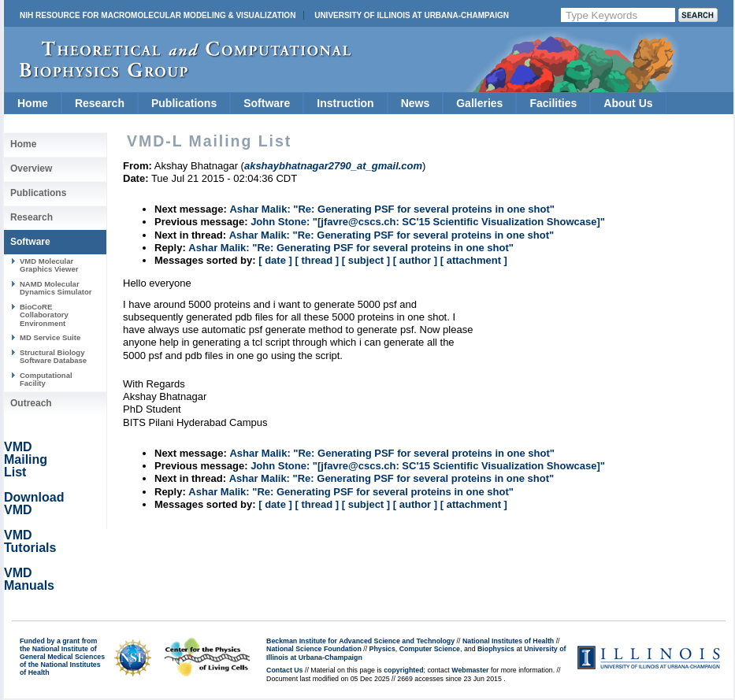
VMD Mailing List (26, 459)
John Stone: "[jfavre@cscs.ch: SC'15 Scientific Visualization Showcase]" (428, 222)
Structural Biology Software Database (53, 356)
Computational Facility (46, 379)
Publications (184, 103)
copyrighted (403, 670)
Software (267, 103)
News (416, 103)
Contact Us (284, 670)
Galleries (479, 103)
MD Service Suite (50, 337)
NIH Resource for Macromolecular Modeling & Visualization (158, 15)
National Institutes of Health (508, 641)
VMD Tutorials (30, 541)
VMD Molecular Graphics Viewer (49, 265)
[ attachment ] (474, 260)
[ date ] (275, 260)
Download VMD (34, 504)
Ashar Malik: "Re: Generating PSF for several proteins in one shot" (392, 209)
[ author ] (415, 260)
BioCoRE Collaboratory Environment (44, 315)
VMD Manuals (29, 579)
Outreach (31, 403)
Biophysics (496, 649)
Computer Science (430, 649)
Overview (31, 169)
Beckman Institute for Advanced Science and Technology (360, 641)
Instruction (345, 103)
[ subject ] (366, 260)
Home (33, 103)
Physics (382, 649)
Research (100, 103)
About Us (628, 103)
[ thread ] (317, 260)
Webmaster (470, 670)
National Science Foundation (314, 649)
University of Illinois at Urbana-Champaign (412, 15)
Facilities (553, 103)
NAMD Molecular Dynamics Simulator (56, 288)
